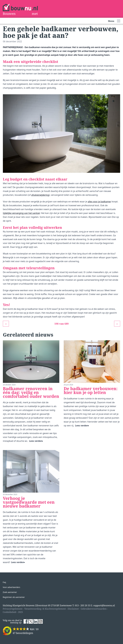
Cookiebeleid (9, 612)
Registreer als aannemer (14, 597)
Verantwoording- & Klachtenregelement (45, 609)
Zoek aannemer (10, 592)
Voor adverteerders (11, 587)
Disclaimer (73, 609)
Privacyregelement (13, 609)
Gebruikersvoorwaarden (94, 609)
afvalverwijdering (40, 195)
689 (67, 324)
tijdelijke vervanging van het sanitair (21, 213)
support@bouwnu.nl (104, 605)
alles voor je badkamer (99, 202)
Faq (4, 582)
